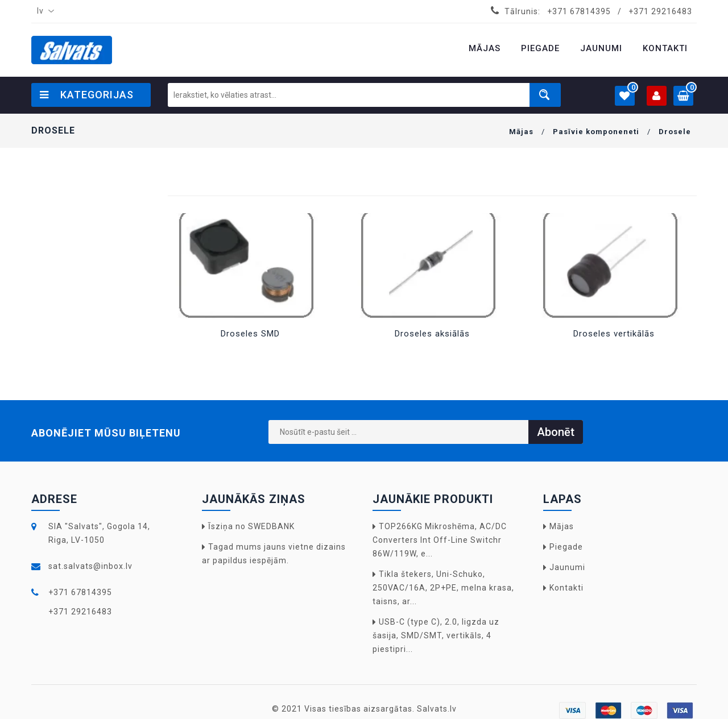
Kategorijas (87, 95)
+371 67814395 (579, 11)
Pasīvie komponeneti (596, 132)
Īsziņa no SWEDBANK (251, 526)
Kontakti (566, 588)
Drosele (675, 132)
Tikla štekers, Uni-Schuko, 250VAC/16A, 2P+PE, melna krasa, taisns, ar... (443, 588)
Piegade (566, 547)
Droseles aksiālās (432, 334)
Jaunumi (567, 567)
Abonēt (556, 432)
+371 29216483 (660, 11)
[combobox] (43, 11)
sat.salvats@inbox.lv (90, 566)
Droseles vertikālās (614, 334)
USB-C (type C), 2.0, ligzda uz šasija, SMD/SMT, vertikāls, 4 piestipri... (436, 635)
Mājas (521, 132)
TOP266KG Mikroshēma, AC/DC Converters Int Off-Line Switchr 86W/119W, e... (440, 540)
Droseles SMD (250, 334)
